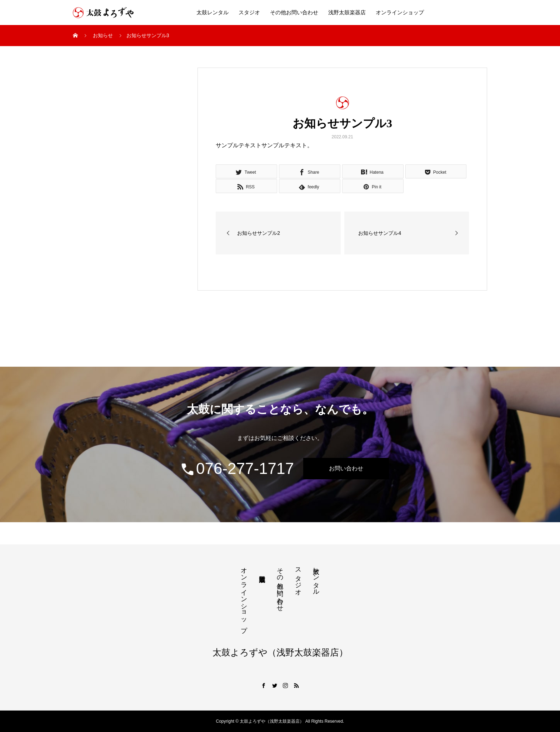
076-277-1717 (237, 469)
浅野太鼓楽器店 (347, 13)
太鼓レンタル (212, 13)
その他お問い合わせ (294, 13)
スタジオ (249, 13)
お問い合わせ (346, 468)
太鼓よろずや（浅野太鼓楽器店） (280, 652)
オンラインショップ (400, 13)
